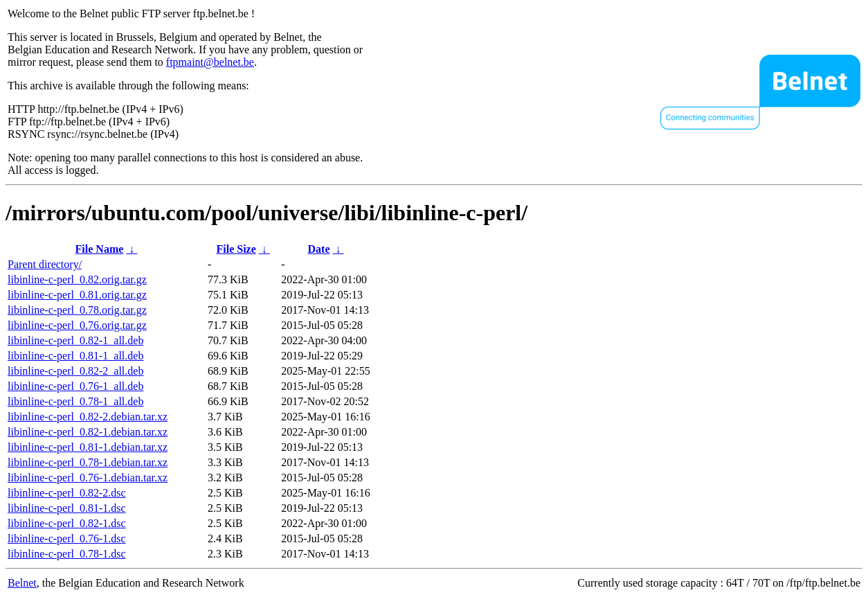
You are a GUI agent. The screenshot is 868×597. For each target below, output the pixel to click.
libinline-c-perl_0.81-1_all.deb (75, 356)
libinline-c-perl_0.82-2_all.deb (75, 371)
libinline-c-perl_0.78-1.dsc (67, 554)
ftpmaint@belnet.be (210, 62)
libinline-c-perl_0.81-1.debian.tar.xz (88, 447)
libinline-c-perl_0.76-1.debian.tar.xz (88, 478)
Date (319, 249)
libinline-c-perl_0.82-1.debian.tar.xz (88, 432)
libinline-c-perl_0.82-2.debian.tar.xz (88, 417)
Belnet (22, 583)
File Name (100, 249)
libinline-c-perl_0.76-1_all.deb (75, 386)
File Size (236, 249)
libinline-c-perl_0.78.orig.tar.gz (77, 310)
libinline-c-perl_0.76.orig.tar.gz (77, 325)
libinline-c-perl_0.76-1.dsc (67, 538)
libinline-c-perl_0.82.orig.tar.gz (77, 279)
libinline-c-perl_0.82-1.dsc (67, 523)
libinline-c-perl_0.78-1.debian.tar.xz (88, 462)
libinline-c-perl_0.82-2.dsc (67, 493)
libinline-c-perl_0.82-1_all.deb (75, 340)
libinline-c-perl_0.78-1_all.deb (75, 401)
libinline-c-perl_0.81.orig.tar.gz (77, 295)
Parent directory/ (45, 264)
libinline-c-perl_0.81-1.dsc (67, 508)
